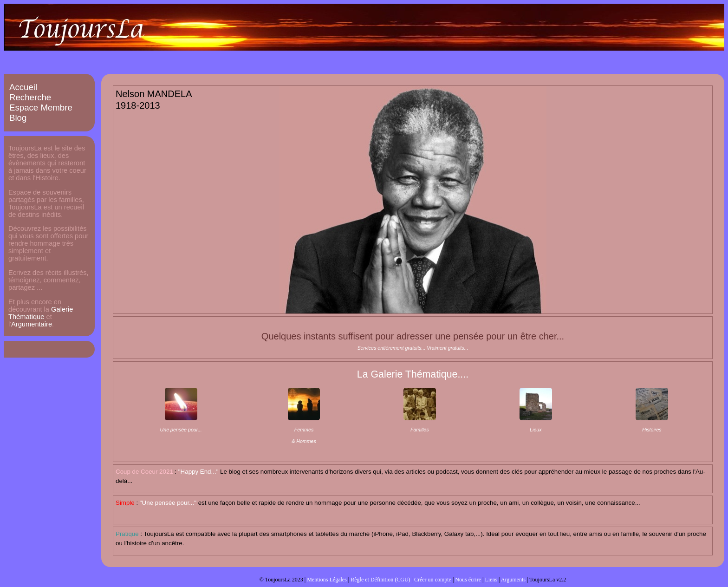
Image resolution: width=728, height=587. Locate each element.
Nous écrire (468, 580)
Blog (18, 118)
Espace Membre (41, 108)
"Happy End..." (198, 472)
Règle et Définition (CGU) (380, 580)
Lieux (536, 430)
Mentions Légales (327, 580)
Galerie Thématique (41, 313)
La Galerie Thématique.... (413, 374)
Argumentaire (32, 324)
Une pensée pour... (181, 430)
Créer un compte (433, 580)
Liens (491, 580)
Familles (420, 430)
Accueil (23, 87)
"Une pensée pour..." (168, 503)
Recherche (30, 97)
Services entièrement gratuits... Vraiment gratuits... (413, 348)
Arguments (513, 580)
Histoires (652, 430)
